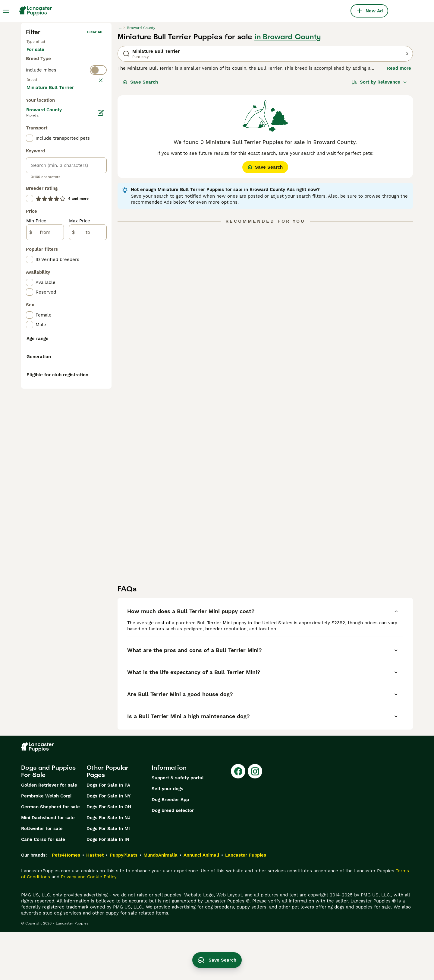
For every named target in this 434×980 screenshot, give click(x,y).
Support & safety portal (178, 826)
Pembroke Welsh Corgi (46, 844)
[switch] (66, 78)
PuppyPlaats (124, 903)
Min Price (36, 350)
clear (98, 91)
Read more (399, 68)
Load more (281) (49, 216)
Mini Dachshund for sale (48, 865)
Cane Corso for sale (43, 887)
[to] (88, 361)
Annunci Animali (201, 903)
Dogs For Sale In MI (108, 876)
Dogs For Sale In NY (108, 844)
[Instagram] (255, 819)
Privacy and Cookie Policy (89, 924)
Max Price (80, 350)
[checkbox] (30, 120)
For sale (40, 56)
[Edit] (101, 242)
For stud (71, 56)
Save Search (140, 82)
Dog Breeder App (170, 847)
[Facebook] (238, 819)
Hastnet (95, 903)
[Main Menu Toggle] (6, 11)
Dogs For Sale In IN (108, 887)
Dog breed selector (173, 858)
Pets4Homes (66, 903)
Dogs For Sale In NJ (108, 865)
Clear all (95, 32)
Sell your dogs (167, 836)
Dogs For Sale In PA (108, 833)
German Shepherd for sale (50, 854)
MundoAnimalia (160, 903)
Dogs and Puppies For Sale (48, 819)
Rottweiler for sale (42, 876)
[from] (45, 361)
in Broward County (288, 37)
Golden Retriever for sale (49, 833)
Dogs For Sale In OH (109, 854)
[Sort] (379, 82)
